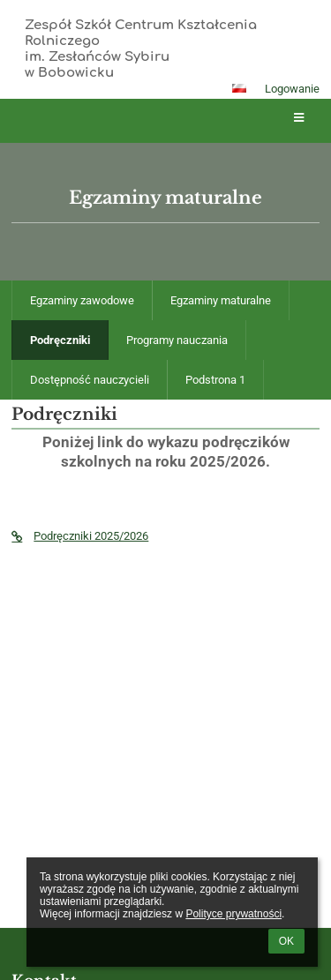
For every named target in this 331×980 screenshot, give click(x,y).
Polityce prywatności (233, 914)
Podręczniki (60, 340)
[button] (239, 88)
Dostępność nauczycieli (90, 380)
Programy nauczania (177, 340)
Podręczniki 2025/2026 (80, 536)
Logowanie (292, 89)
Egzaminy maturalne (221, 300)
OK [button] (286, 941)
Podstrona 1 (215, 380)
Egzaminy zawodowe (82, 300)
